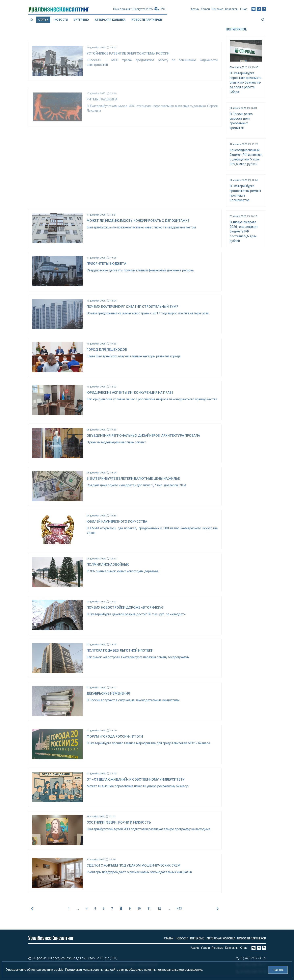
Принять (278, 970)
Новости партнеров (147, 20)
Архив (195, 10)
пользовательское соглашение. (180, 970)
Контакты (232, 11)
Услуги (205, 11)
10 (139, 909)
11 (149, 909)
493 (179, 909)
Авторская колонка (110, 20)
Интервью (81, 20)
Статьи (169, 938)
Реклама (218, 11)
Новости (61, 20)
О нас (244, 11)
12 (159, 909)
